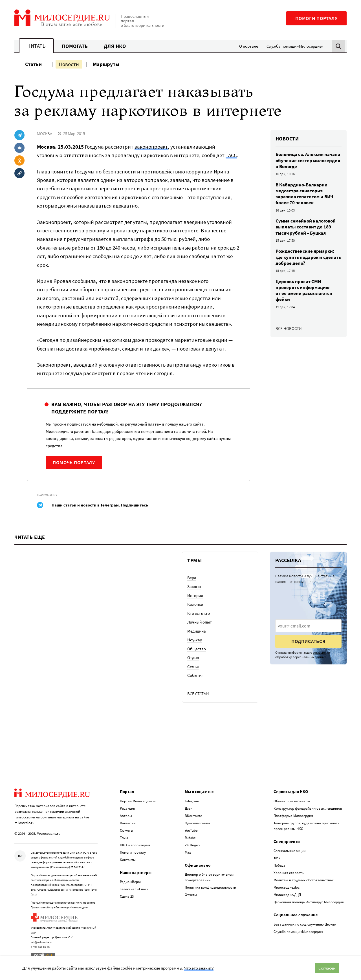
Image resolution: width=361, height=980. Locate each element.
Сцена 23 (127, 896)
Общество (197, 649)
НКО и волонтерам (135, 845)
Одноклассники (197, 823)
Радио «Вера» (131, 882)
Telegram (192, 801)
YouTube (191, 830)
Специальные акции (290, 851)
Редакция (127, 808)
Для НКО (115, 46)
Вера (192, 578)
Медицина (197, 631)
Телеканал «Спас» (134, 889)
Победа (279, 865)
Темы (124, 838)
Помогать (75, 46)
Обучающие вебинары (292, 801)
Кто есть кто (199, 613)
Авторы (126, 816)
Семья (193, 667)
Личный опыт (200, 622)
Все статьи (198, 694)
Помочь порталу (74, 463)
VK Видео (192, 845)
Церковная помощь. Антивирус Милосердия (309, 902)
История (195, 595)
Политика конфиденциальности (210, 887)
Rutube (190, 838)
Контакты (128, 860)
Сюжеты (126, 830)
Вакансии (128, 823)
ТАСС (231, 155)
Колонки (195, 604)
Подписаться (308, 641)
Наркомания (47, 495)
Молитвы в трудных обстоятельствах (304, 880)
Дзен (189, 808)
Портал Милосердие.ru (138, 801)
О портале (249, 46)
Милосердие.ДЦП (287, 895)
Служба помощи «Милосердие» (295, 46)
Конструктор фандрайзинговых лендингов (308, 808)
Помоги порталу (316, 18)
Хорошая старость (289, 873)
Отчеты (191, 895)
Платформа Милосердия (293, 816)
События (195, 675)
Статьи (33, 64)
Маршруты (106, 64)
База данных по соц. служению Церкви (305, 924)
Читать (36, 46)
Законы (194, 586)
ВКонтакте (193, 816)
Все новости (289, 328)
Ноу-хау (195, 640)
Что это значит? (199, 968)
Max (188, 852)
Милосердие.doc (287, 887)
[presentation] (308, 626)
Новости (69, 64)
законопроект (151, 147)
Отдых (193, 658)
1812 (277, 858)
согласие (319, 652)
